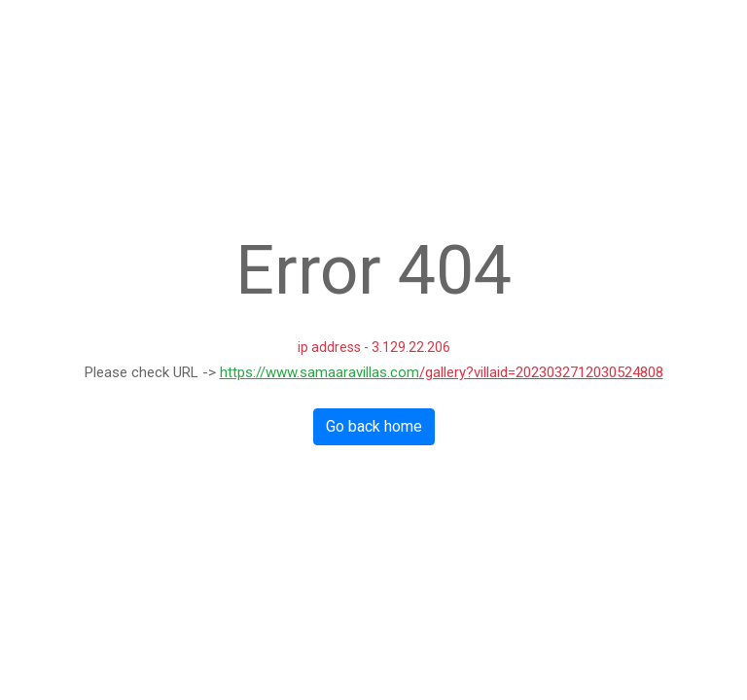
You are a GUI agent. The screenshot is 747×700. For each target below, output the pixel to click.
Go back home (374, 426)
